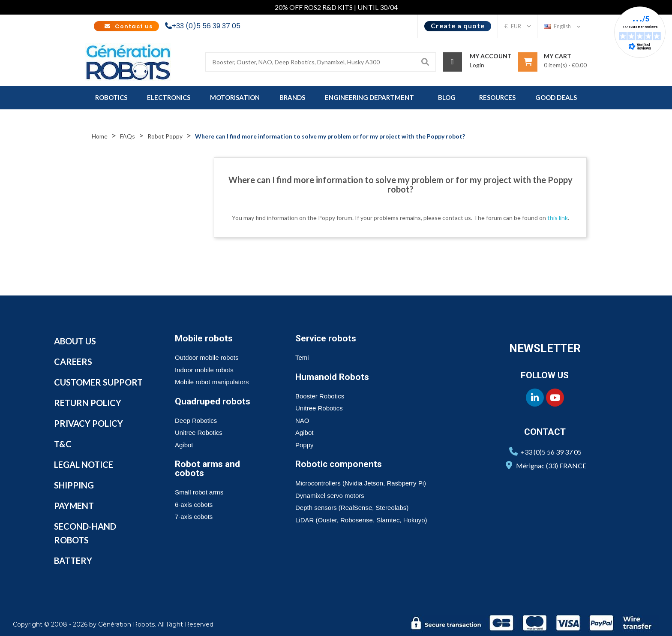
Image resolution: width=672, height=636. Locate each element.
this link (558, 218)
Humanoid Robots (332, 377)
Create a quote (458, 26)
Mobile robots (204, 338)
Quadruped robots (213, 401)
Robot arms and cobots (207, 469)
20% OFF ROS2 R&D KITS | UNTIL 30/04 (336, 7)
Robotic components (339, 464)
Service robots (326, 338)
